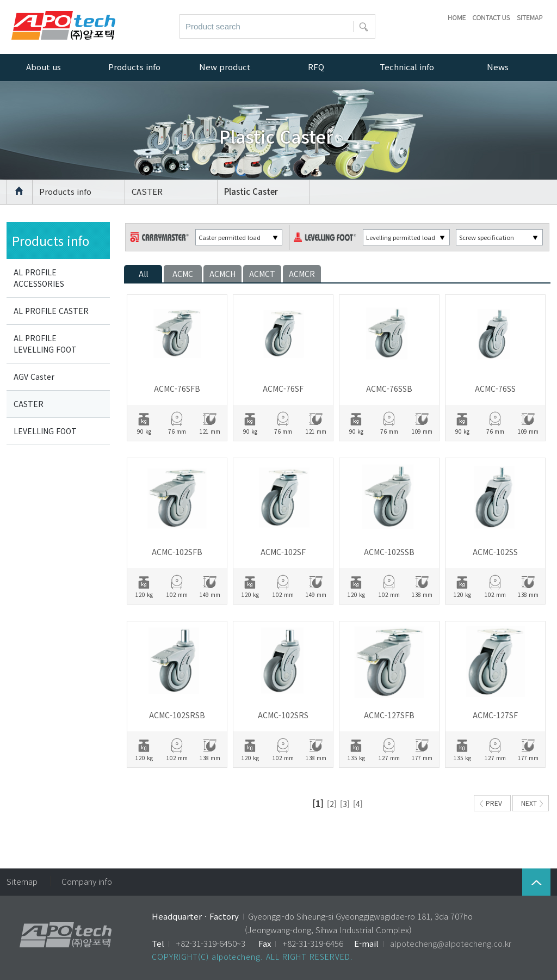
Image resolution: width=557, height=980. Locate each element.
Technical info (407, 67)
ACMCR (302, 274)
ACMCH (222, 274)
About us (44, 67)
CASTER (147, 191)
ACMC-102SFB (177, 552)
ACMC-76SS (495, 389)
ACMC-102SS (495, 552)
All (143, 274)
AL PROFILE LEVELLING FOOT (45, 344)
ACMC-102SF (283, 552)
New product (225, 67)
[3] (345, 804)
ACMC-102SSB (389, 552)
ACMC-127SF (495, 715)
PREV (491, 803)
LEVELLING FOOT (45, 431)
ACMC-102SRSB (177, 715)
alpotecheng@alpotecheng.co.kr (451, 943)
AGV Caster (34, 377)
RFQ (316, 67)
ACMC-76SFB (177, 389)
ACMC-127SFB (389, 715)
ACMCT (262, 274)
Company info (87, 881)
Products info (65, 191)
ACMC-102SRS (283, 715)
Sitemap (22, 881)
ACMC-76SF (283, 389)
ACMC (183, 274)
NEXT (532, 803)
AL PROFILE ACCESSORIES (39, 278)
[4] (358, 804)
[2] (332, 804)
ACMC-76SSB (389, 389)
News (498, 67)
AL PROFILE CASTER (51, 311)
